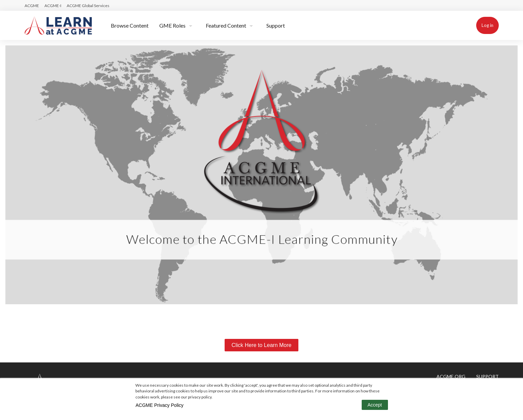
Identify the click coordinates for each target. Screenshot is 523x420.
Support (276, 25)
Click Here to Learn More (262, 345)
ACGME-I (53, 6)
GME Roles (172, 25)
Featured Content (226, 25)
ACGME (32, 6)
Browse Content (130, 25)
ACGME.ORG (451, 376)
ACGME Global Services (88, 6)
